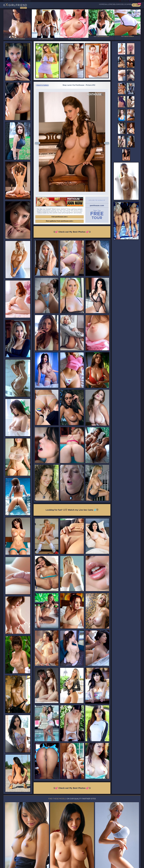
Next (105, 141)
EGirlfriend (19, 6)
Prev (39, 141)
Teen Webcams (124, 1)
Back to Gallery (42, 83)
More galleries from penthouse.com (60, 218)
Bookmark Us (120, 856)
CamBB (127, 5)
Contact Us (119, 861)
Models (117, 5)
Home (87, 5)
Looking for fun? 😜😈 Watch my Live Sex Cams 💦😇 (72, 508)
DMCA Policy (121, 866)
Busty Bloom (30, 1)
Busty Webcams (135, 1)
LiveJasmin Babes (18, 1)
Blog (107, 5)
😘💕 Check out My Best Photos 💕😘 (72, 229)
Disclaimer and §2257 (133, 866)
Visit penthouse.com (59, 214)
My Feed (136, 5)
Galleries (97, 5)
